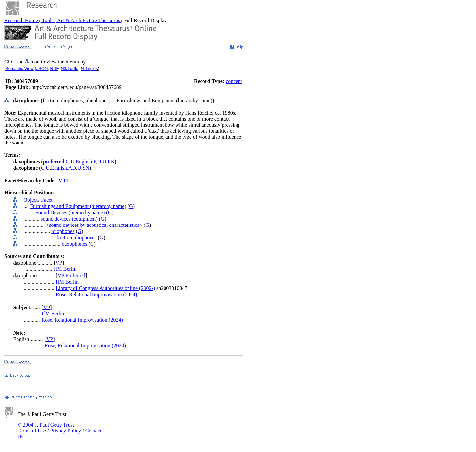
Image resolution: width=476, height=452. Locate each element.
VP (59, 263)
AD (72, 168)
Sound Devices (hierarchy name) (70, 212)
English (59, 168)
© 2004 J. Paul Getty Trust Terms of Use (46, 428)
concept (234, 81)
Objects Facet (38, 200)
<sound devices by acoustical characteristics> (94, 225)
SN (86, 168)
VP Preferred (71, 276)
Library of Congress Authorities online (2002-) (105, 288)
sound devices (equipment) (69, 219)
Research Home (22, 20)
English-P (86, 162)
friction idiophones (76, 238)
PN (111, 162)
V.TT (64, 180)
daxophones (74, 244)
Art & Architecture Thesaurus (89, 20)
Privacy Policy (65, 431)
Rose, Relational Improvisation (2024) (96, 294)
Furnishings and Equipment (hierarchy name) (78, 206)
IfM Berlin (65, 269)
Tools (48, 20)
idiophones (63, 231)
